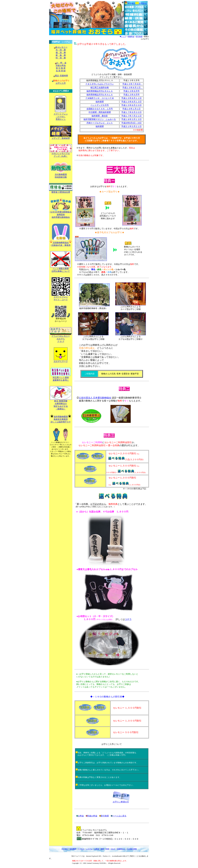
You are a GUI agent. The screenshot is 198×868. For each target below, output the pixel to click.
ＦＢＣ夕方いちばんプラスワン (100, 84)
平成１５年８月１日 (132, 88)
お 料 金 (61, 63)
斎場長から (121, 849)
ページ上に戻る (119, 816)
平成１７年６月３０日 (131, 112)
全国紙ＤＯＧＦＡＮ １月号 (100, 109)
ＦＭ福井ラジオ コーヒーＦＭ (100, 98)
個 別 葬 (61, 53)
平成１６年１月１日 (131, 109)
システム (89, 849)
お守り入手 (61, 83)
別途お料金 (61, 65)
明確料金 (131, 37)
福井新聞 (100, 102)
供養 (107, 849)
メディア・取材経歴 (61, 138)
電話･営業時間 (61, 76)
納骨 (102, 849)
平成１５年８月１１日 (131, 98)
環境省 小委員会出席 (61, 192)
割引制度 (139, 37)
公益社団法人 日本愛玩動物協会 (95, 398)
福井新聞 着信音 (100, 116)
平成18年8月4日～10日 (131, 123)
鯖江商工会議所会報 (100, 88)
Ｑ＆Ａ (113, 849)
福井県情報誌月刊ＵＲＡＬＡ (100, 91)
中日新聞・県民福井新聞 (100, 112)
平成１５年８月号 (131, 91)
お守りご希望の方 (121, 802)
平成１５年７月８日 (132, 84)
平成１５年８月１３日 (131, 102)
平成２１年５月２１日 (131, 126)
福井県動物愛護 (61, 417)
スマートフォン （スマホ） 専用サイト (61, 117)
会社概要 (73, 849)
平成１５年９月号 (131, 95)
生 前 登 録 (61, 71)
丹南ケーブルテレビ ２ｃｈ (100, 123)
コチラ (128, 619)
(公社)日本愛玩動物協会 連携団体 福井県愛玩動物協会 (61, 215)
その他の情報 (132, 849)
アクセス (81, 849)
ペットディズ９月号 (100, 105)
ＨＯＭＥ (65, 849)
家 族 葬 (61, 55)
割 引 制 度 (61, 68)
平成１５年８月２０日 (131, 105)
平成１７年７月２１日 (131, 116)
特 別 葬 (61, 58)
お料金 (97, 849)
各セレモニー (61, 47)
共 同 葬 (61, 50)
